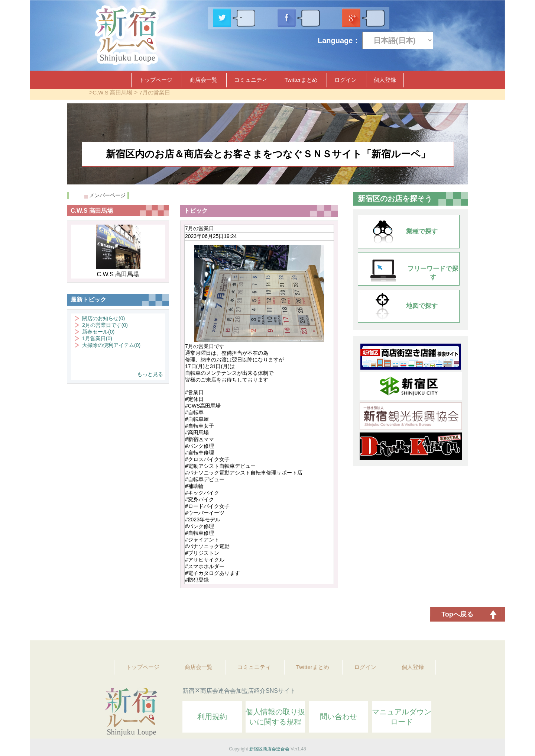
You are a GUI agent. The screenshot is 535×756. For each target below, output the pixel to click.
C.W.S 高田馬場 (112, 92)
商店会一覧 (203, 80)
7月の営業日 (155, 92)
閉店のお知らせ (103, 318)
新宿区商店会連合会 (269, 749)
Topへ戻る (457, 614)
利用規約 (212, 717)
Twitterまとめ (301, 80)
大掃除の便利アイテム (111, 345)
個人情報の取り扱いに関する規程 (275, 717)
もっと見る (150, 374)
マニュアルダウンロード (402, 717)
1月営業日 (97, 338)
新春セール (98, 332)
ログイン (346, 80)
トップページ (156, 80)
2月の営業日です (105, 325)
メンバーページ (107, 195)
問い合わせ (338, 717)
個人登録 (385, 80)
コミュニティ (251, 80)
